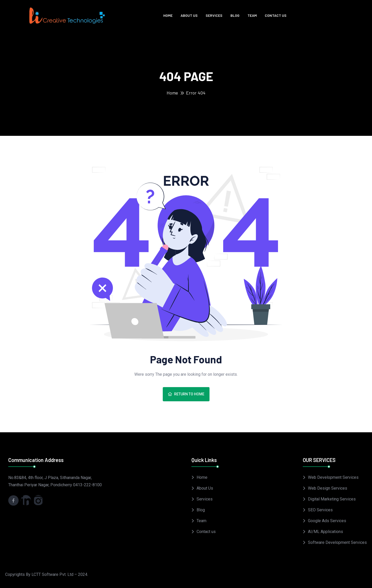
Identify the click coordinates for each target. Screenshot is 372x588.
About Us (189, 15)
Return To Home (186, 394)
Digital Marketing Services (332, 499)
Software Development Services (337, 542)
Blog (235, 15)
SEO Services (320, 510)
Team (252, 15)
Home (168, 15)
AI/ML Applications (326, 532)
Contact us (276, 15)
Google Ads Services (327, 521)
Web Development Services (333, 477)
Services (214, 15)
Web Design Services (328, 488)
